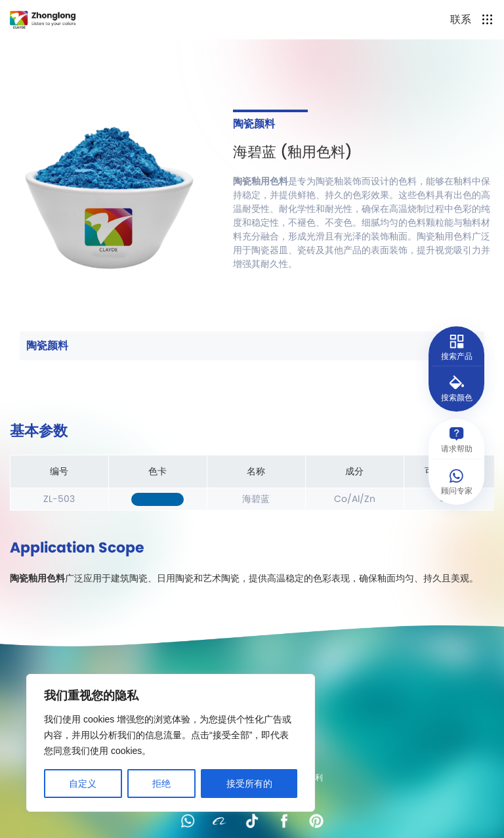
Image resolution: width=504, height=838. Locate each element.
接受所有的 (249, 784)
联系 (461, 19)
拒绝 (161, 784)
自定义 (83, 784)
